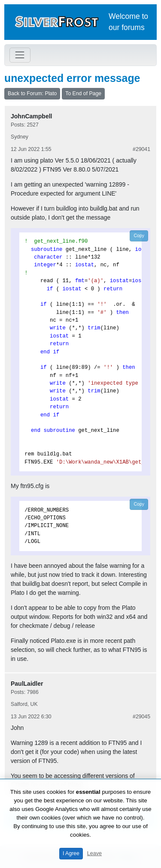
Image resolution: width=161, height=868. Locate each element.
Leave (94, 853)
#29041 (141, 149)
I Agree (71, 853)
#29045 (141, 717)
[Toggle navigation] (20, 55)
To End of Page (83, 93)
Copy (139, 235)
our (114, 27)
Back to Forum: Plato (32, 93)
